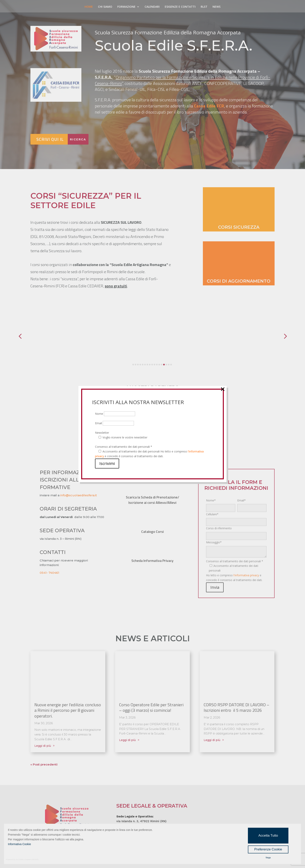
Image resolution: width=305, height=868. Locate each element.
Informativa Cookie (19, 844)
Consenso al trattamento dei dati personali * (124, 447)
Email (114, 423)
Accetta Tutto (268, 836)
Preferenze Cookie (268, 849)
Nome (115, 414)
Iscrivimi (107, 463)
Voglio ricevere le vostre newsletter (125, 437)
